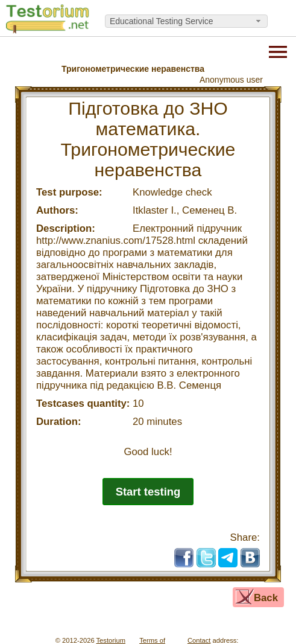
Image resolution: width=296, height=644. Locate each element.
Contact (199, 640)
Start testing (148, 492)
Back (266, 598)
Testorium (111, 640)
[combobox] (186, 21)
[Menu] (278, 51)
